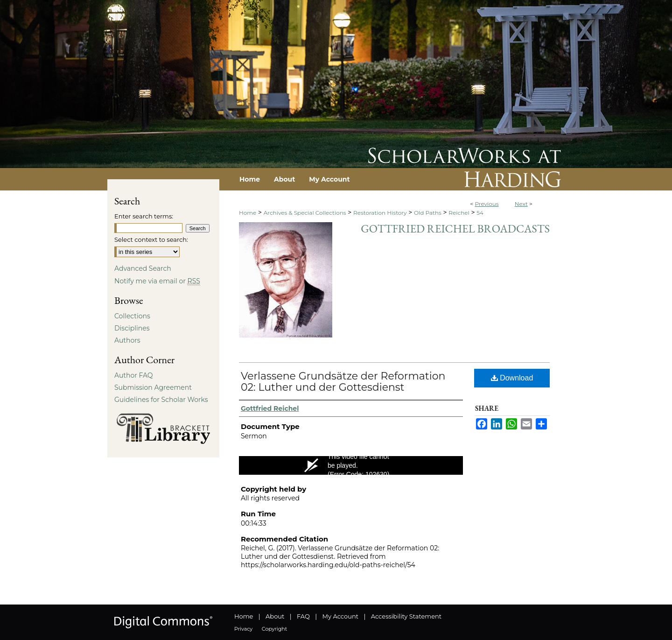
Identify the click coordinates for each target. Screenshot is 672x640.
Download (512, 378)
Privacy (243, 629)
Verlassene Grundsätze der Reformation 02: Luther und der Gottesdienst (343, 382)
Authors (127, 340)
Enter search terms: (144, 216)
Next (521, 204)
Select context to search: (151, 239)
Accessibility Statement (406, 616)
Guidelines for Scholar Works (161, 400)
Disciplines (132, 328)
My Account (340, 616)
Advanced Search (143, 268)
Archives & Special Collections (305, 213)
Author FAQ (134, 375)
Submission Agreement (153, 387)
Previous (486, 204)
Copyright (274, 629)
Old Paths (428, 213)
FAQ (303, 616)
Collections (132, 316)
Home (248, 213)
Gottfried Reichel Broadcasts (455, 229)
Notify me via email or (157, 281)
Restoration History (380, 213)
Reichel (459, 213)
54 (480, 213)
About (275, 616)
